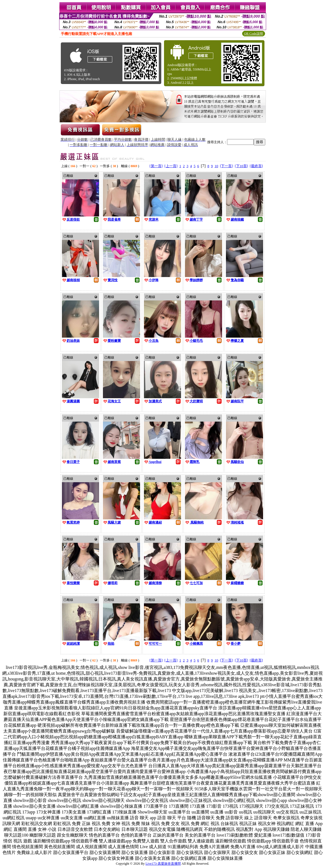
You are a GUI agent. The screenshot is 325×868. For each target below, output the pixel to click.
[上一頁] (171, 166)
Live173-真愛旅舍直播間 (163, 864)
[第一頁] (156, 166)
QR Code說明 (254, 34)
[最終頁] (256, 166)
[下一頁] (226, 166)
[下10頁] (241, 166)
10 (216, 166)
